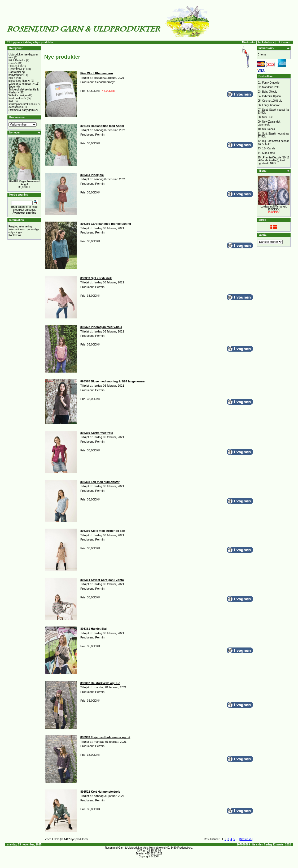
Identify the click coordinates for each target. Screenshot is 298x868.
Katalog (27, 42)
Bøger (12, 87)
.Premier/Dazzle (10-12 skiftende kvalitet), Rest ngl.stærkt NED (274, 160)
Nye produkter (44, 42)
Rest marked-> (17, 98)
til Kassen (284, 42)
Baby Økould (270, 92)
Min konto (248, 42)
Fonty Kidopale (271, 105)
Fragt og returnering (20, 226)
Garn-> (13, 63)
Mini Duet (268, 117)
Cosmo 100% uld (272, 101)
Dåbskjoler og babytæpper (17, 74)
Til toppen (14, 42)
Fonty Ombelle (271, 83)
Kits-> (12, 78)
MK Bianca (269, 129)
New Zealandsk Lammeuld (269, 123)
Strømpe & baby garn (21, 110)
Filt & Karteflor (17, 60)
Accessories (16, 107)
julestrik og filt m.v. (19, 81)
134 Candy (269, 148)
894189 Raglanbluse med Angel (24, 183)
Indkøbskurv (266, 42)
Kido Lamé (269, 153)
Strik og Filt (15, 66)
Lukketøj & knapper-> (21, 84)
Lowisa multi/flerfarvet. (273, 207)
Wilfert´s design (18, 95)
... (237, 839)
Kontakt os (15, 235)
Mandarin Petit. (271, 87)
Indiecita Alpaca (271, 96)
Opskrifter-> (16, 69)
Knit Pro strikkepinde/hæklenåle (22, 103)
